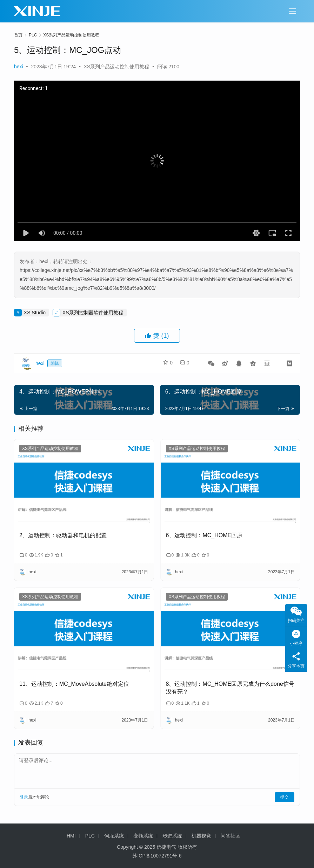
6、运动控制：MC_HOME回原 (204, 535)
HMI (71, 836)
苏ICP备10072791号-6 (157, 856)
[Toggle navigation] (293, 11)
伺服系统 (114, 836)
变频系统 (143, 836)
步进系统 (172, 836)
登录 (24, 797)
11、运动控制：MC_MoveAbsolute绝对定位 (74, 684)
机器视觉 (201, 836)
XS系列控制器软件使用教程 (93, 313)
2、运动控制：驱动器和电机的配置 (63, 535)
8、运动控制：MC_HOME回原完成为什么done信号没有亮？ (230, 688)
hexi (19, 67)
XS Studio (35, 313)
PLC (90, 836)
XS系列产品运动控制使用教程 (117, 67)
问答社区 (231, 836)
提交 (285, 797)
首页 (18, 35)
